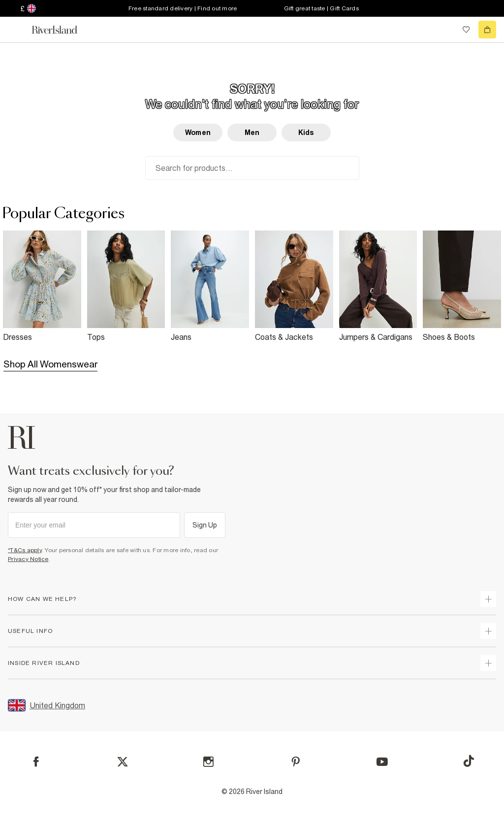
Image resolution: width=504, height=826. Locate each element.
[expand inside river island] (488, 663)
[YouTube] (382, 762)
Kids (306, 132)
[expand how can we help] (488, 599)
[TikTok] (469, 761)
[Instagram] (208, 762)
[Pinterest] (296, 762)
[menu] (17, 30)
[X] (123, 762)
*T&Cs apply (25, 550)
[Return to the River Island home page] (61, 30)
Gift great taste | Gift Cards (321, 8)
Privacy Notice (28, 559)
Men (252, 132)
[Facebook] (36, 762)
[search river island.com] (446, 30)
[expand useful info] (488, 631)
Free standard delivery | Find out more (183, 8)
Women (198, 132)
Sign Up (205, 525)
